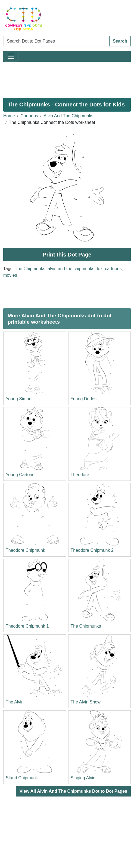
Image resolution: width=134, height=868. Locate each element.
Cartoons (29, 116)
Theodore (80, 475)
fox (100, 269)
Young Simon (19, 399)
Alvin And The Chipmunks (69, 116)
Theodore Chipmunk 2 (92, 550)
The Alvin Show (86, 702)
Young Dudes (84, 399)
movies (10, 275)
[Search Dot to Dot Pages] (56, 41)
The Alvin (15, 702)
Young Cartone (20, 475)
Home (9, 116)
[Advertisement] (67, 77)
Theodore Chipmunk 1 (27, 626)
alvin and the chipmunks (71, 269)
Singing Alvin (83, 778)
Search (120, 41)
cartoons (113, 269)
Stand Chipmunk (22, 778)
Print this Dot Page (67, 255)
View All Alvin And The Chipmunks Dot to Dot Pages (73, 791)
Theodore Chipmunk (25, 550)
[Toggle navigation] (11, 56)
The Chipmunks (30, 269)
